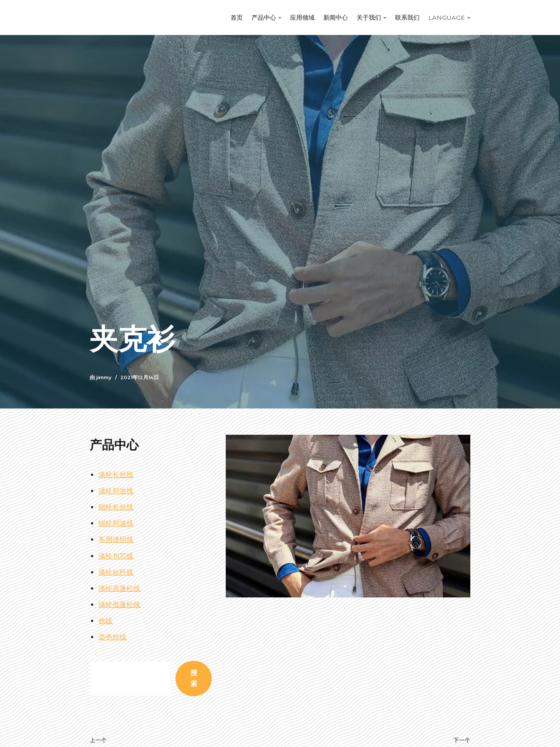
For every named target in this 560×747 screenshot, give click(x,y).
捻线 (105, 621)
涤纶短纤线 (116, 572)
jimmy (104, 377)
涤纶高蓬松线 (119, 588)
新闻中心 (336, 17)
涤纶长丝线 (116, 475)
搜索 (194, 679)
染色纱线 (112, 637)
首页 (237, 17)
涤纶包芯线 (116, 556)
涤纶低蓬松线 (119, 605)
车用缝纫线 (116, 539)
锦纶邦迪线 (116, 523)
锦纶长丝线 (116, 507)
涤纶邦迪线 (116, 491)
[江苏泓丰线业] (118, 17)
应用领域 (302, 17)
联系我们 (407, 17)
